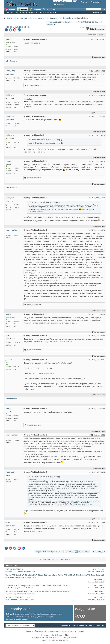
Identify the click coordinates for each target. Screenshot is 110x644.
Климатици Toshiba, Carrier (61, 18)
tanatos (29, 425)
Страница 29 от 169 (55, 22)
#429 (103, 314)
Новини (10, 9)
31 (90, 22)
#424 (103, 116)
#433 (103, 435)
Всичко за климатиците (39, 18)
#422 (103, 71)
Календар (24, 13)
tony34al (29, 85)
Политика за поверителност (56, 631)
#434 (103, 472)
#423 (103, 95)
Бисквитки (72, 631)
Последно (51, 24)
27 (78, 22)
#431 (103, 360)
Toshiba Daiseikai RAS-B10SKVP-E (19, 597)
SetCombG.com (12, 614)
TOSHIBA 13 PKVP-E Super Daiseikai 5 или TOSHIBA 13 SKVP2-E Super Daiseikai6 (37, 586)
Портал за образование (35, 631)
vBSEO (65, 640)
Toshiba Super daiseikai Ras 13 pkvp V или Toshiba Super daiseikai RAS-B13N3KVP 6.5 (39, 591)
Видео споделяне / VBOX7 (82, 505)
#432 (103, 409)
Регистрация (96, 2)
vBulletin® (55, 635)
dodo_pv (29, 178)
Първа (66, 22)
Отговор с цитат (98, 57)
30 (87, 22)
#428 (103, 230)
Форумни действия (35, 13)
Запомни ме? (59, 4)
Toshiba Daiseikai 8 (17, 27)
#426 (103, 161)
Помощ (84, 2)
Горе (103, 625)
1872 (95, 29)
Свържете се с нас (68, 625)
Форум (22, 9)
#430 (103, 336)
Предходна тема (48, 559)
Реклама (81, 631)
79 (96, 22)
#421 (103, 40)
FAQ (17, 13)
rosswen (29, 350)
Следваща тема (62, 559)
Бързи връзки (50, 13)
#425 (103, 135)
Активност (11, 13)
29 (84, 22)
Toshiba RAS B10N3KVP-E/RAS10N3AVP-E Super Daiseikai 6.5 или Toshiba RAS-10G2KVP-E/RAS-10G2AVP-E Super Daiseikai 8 (55, 575)
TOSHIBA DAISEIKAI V (14, 569)
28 (81, 22)
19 (75, 22)
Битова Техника (21, 18)
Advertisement (11, 61)
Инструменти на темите (96, 35)
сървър (50, 9)
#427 (103, 198)
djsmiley (29, 304)
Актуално (35, 9)
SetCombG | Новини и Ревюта (88, 625)
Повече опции (98, 12)
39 (93, 22)
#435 (103, 523)
